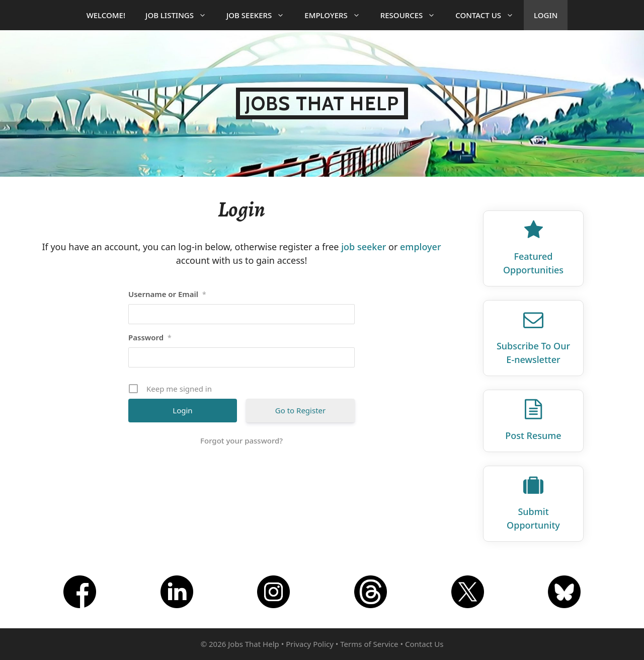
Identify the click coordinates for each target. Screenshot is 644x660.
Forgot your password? (242, 441)
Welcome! (106, 15)
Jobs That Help (322, 103)
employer (421, 247)
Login (546, 15)
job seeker (364, 247)
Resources (413, 15)
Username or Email (167, 294)
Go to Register (300, 410)
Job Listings (181, 15)
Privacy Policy (310, 644)
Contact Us (490, 15)
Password (150, 337)
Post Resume (533, 435)
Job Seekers (260, 15)
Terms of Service (369, 644)
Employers (337, 15)
